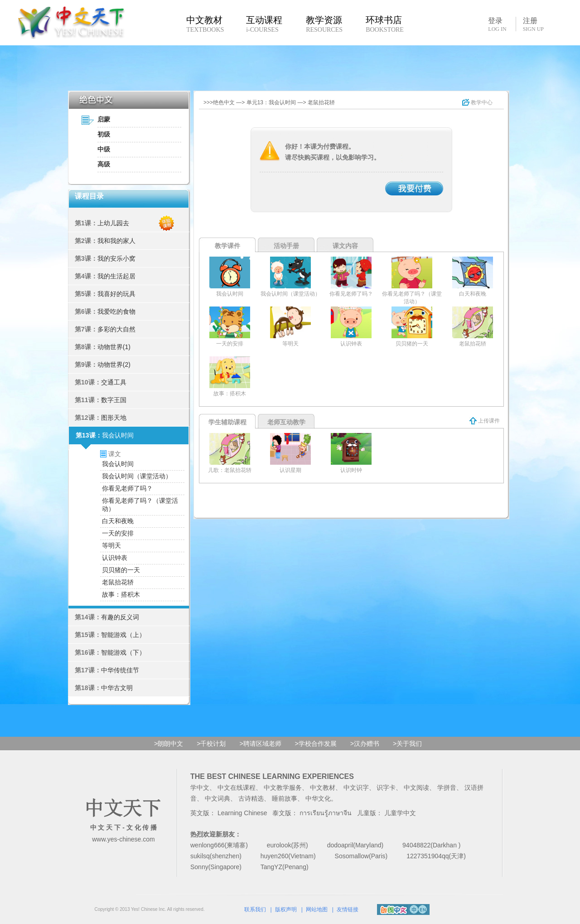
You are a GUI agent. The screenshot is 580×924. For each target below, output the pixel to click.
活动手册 (286, 246)
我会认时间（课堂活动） (137, 476)
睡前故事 (285, 798)
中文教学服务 (283, 788)
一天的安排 (118, 533)
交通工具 (114, 382)
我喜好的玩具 (116, 294)
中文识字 (356, 788)
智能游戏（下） (123, 652)
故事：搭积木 (121, 594)
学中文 (200, 788)
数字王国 (114, 400)
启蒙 (104, 119)
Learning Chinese (242, 813)
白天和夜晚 (118, 521)
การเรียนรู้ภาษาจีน (326, 813)
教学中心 (477, 102)
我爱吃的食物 (116, 311)
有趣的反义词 (120, 617)
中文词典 (217, 798)
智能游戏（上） (123, 635)
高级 (104, 164)
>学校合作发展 (316, 744)
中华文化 (318, 798)
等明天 (111, 545)
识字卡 (386, 788)
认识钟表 (115, 558)
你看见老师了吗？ (127, 488)
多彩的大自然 (116, 329)
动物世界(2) (114, 365)
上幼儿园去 (113, 223)
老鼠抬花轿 (118, 582)
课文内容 (345, 246)
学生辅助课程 (227, 422)
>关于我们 (407, 744)
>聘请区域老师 (260, 744)
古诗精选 (251, 798)
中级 (104, 149)
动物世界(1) (114, 347)
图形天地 (114, 418)
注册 (533, 24)
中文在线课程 (237, 788)
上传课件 (485, 421)
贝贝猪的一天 (121, 570)
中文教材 (323, 788)
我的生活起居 (116, 276)
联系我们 (255, 909)
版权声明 (286, 909)
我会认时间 (118, 435)
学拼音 (447, 788)
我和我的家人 (116, 241)
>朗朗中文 (169, 744)
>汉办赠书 (365, 744)
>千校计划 (211, 744)
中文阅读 (416, 788)
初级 (104, 134)
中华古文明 (117, 688)
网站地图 (317, 909)
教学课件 (227, 246)
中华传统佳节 (120, 670)
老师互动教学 (286, 422)
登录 (497, 24)
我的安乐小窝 (116, 258)
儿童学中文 (400, 813)
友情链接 (348, 909)
